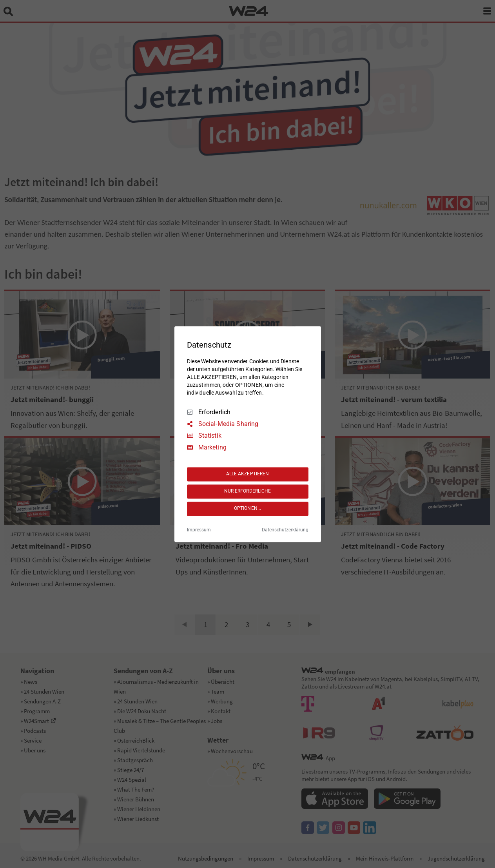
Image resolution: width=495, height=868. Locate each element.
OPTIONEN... (247, 509)
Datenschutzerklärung (285, 530)
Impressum (199, 530)
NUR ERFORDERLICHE (248, 491)
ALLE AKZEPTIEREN (248, 474)
